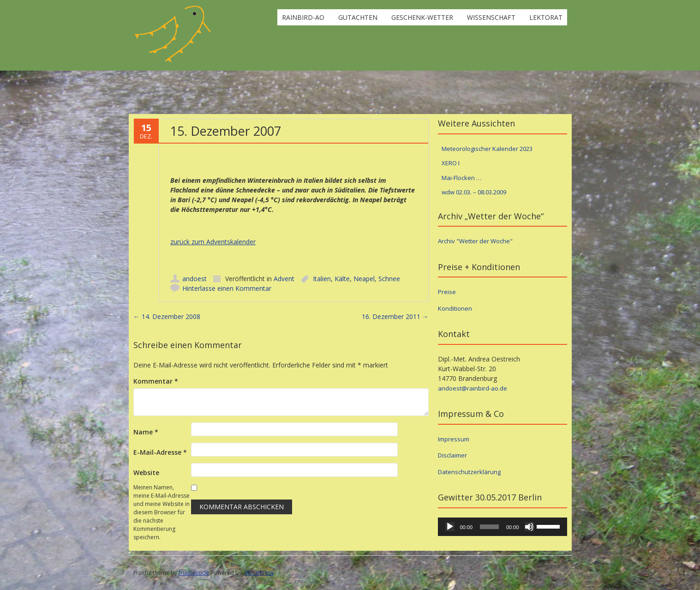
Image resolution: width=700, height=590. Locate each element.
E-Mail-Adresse (160, 452)
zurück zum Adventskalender (213, 242)
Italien (322, 279)
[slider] (489, 527)
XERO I (451, 163)
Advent (284, 279)
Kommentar (156, 381)
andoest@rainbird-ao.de (473, 388)
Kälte (342, 279)
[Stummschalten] (529, 527)
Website (146, 473)
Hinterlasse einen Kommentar (227, 288)
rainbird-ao (303, 17)
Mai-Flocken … (461, 178)
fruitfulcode (194, 573)
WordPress (259, 573)
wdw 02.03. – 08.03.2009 (474, 192)
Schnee (389, 279)
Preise (447, 292)
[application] (503, 527)
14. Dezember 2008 (167, 316)
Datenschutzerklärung (469, 472)
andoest (194, 279)
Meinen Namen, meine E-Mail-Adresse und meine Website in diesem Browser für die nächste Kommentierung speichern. (162, 512)
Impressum (454, 439)
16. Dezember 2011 (395, 316)
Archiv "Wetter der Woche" (475, 241)
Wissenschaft (491, 17)
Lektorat (546, 17)
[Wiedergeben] (450, 527)
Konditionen (455, 308)
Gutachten (358, 17)
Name (146, 432)
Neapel (364, 279)
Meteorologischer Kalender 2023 (487, 149)
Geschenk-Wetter (422, 17)
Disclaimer (452, 455)
